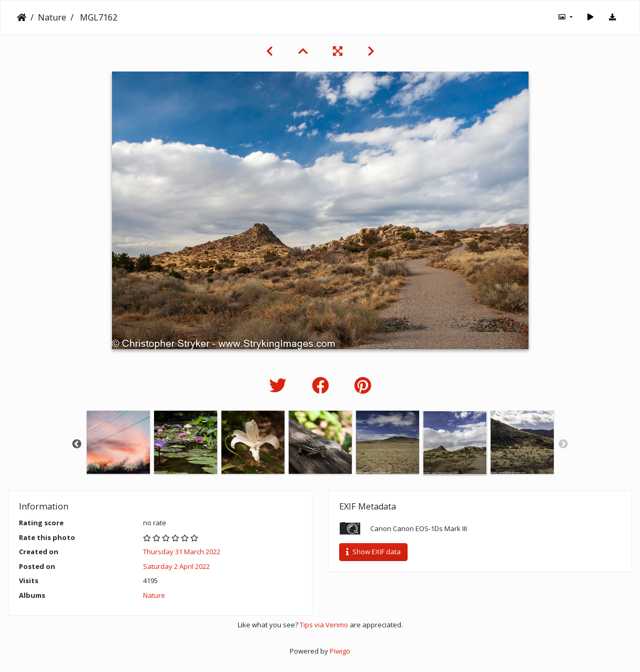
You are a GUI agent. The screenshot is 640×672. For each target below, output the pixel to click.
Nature (52, 17)
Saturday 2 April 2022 (176, 566)
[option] (118, 442)
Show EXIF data (373, 552)
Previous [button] (77, 444)
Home (22, 17)
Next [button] (563, 444)
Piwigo (340, 651)
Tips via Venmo (324, 625)
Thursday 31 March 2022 (182, 552)
